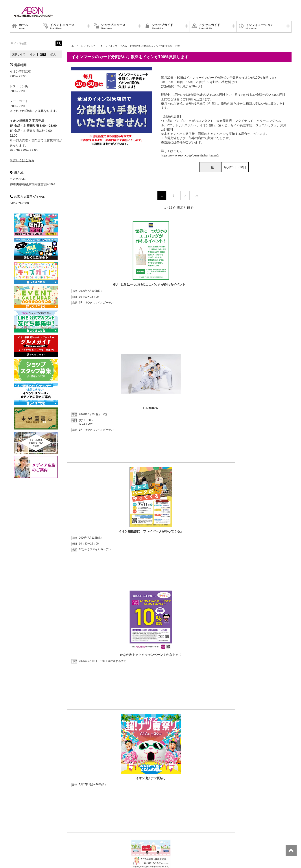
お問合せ (92, 827)
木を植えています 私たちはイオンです (102, 833)
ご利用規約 (68, 833)
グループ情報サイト (24, 827)
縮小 (32, 54)
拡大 (53, 54)
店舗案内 (46, 827)
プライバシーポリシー (69, 827)
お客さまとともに (46, 833)
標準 (43, 54)
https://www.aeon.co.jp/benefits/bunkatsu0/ (190, 155)
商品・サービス (21, 833)
